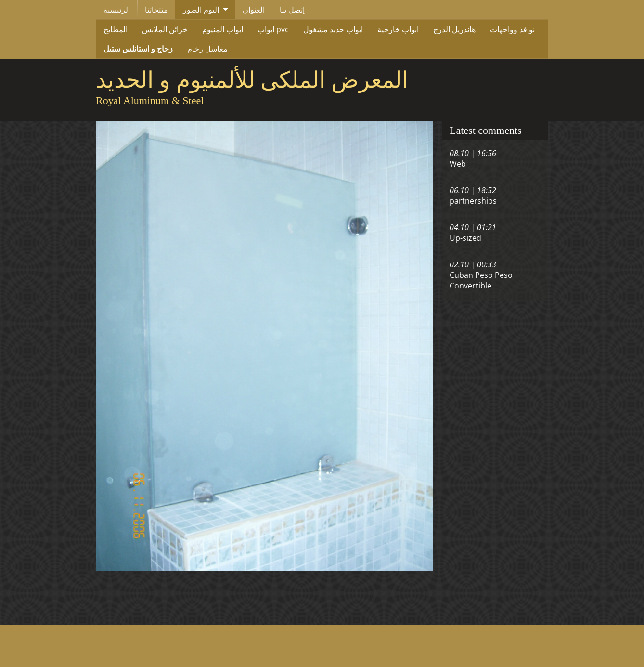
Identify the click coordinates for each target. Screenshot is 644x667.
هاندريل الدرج (454, 29)
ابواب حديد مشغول (333, 29)
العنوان (254, 10)
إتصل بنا (292, 10)
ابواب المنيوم (223, 29)
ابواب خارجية (398, 29)
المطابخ (116, 29)
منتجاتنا (156, 10)
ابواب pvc (273, 29)
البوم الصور (201, 10)
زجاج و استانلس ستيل (138, 49)
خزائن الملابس (165, 29)
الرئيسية (117, 10)
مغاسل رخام (207, 49)
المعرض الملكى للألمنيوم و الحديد (252, 80)
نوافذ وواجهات (512, 29)
